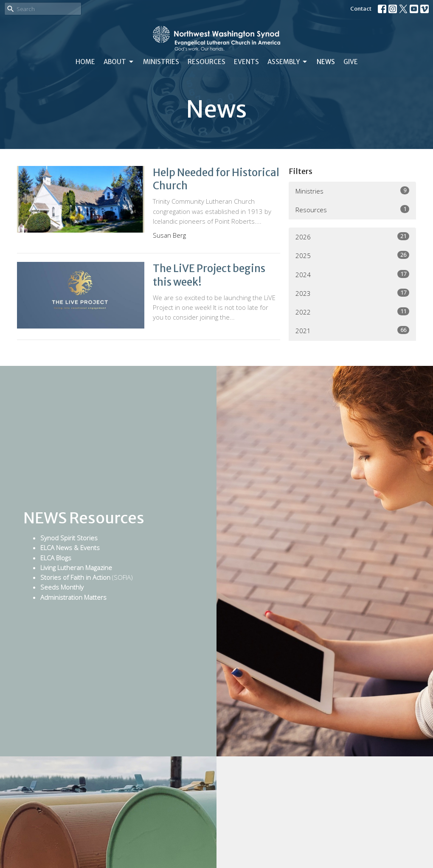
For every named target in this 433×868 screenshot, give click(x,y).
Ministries (161, 62)
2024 (352, 274)
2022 (352, 312)
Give (351, 62)
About (119, 62)
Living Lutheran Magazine (76, 567)
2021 (352, 330)
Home (85, 62)
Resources (207, 62)
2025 (352, 255)
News (326, 62)
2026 (352, 237)
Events (246, 62)
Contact (361, 9)
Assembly (288, 62)
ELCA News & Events (70, 548)
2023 (352, 293)
